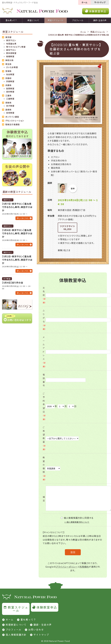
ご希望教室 (44, 438)
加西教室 (10, 88)
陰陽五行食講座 (13, 124)
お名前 (44, 295)
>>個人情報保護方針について (77, 522)
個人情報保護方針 (16, 635)
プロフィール (13, 629)
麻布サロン (11, 50)
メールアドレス (44, 352)
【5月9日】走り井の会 (13, 283)
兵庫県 (8, 85)
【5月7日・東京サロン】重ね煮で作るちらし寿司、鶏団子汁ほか (17, 207)
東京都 (8, 37)
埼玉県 (8, 64)
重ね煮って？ (28, 619)
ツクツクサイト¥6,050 (67, 228)
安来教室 (10, 113)
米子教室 (10, 106)
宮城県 (8, 71)
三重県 (8, 95)
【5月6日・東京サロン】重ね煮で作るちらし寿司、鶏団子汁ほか (17, 233)
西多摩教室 (11, 53)
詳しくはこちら (23, 218)
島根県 (8, 110)
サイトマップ (100, 2)
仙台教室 (10, 74)
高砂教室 (10, 92)
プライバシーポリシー (67, 567)
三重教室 (10, 99)
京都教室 (10, 81)
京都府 (8, 78)
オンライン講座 (12, 117)
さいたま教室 (12, 67)
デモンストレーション (15, 121)
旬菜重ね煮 (11, 44)
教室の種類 (44, 468)
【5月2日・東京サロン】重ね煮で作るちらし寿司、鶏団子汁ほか (17, 260)
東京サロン (11, 40)
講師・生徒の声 (42, 625)
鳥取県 (8, 103)
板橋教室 (10, 56)
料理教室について (16, 625)
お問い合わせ (36, 629)
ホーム (85, 2)
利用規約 (84, 567)
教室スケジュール (98, 32)
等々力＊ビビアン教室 (16, 47)
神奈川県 (9, 60)
